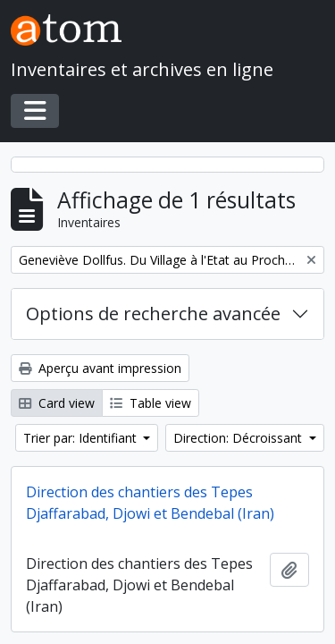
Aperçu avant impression (100, 368)
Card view (57, 403)
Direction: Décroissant (239, 438)
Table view (151, 403)
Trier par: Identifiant (82, 438)
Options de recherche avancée (153, 314)
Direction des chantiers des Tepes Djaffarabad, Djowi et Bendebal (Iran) (150, 503)
